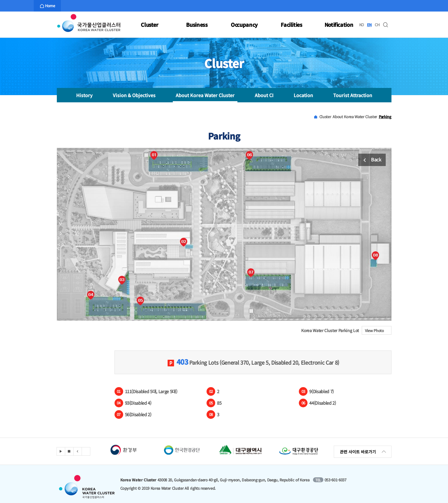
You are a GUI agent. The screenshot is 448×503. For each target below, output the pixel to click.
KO (362, 25)
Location (303, 95)
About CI (264, 95)
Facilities (292, 25)
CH (377, 25)
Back (371, 160)
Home (47, 6)
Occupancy (244, 25)
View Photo (378, 330)
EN (369, 25)
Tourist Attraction (353, 95)
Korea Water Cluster (89, 25)
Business (197, 25)
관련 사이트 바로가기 (363, 452)
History (84, 95)
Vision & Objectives (134, 95)
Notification (339, 25)
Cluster (150, 25)
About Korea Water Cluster (205, 95)
